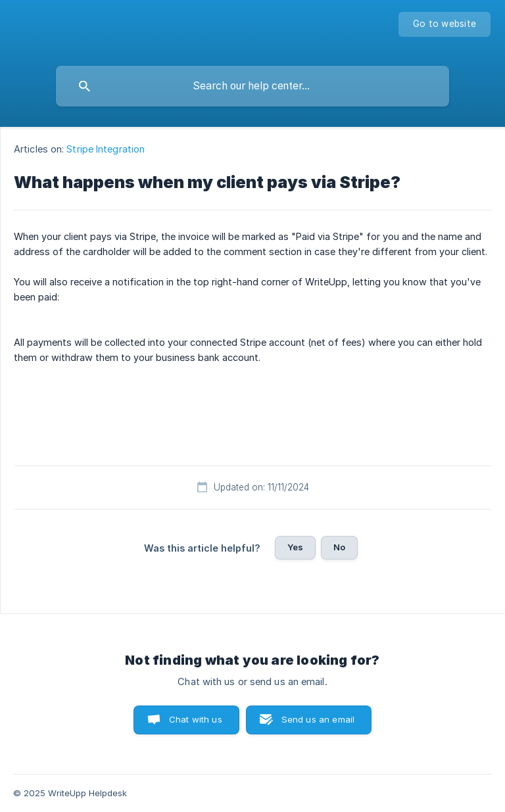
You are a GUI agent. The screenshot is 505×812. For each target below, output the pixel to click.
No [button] (339, 547)
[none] (445, 24)
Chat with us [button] (196, 719)
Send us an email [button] (318, 719)
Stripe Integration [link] (106, 149)
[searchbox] (252, 86)
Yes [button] (295, 547)
